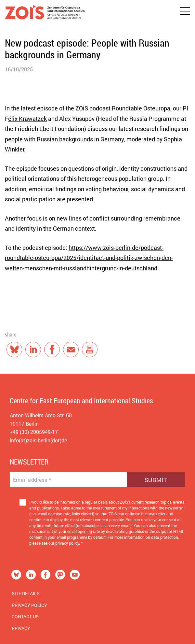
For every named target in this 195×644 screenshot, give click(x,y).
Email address (32, 480)
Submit (156, 480)
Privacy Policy (29, 605)
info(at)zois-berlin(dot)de (38, 440)
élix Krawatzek (27, 119)
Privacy (21, 628)
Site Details (26, 593)
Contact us (25, 616)
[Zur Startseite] (45, 14)
